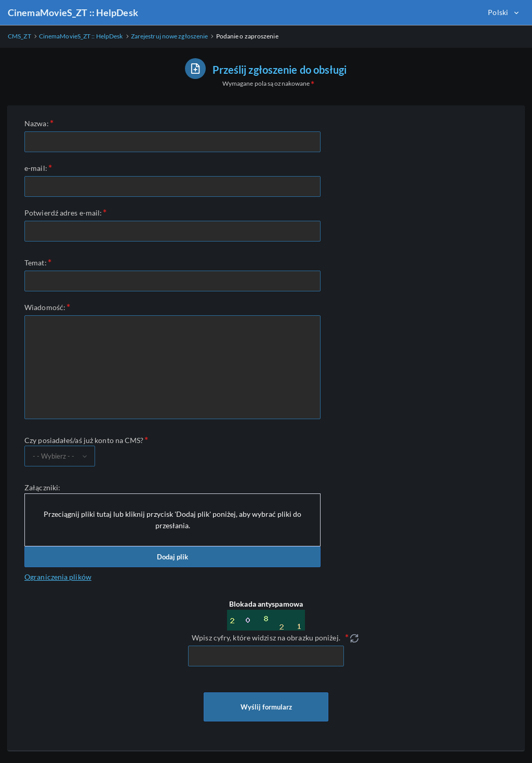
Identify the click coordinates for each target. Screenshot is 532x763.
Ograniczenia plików (58, 577)
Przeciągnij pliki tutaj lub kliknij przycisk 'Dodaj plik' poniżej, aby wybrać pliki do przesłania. (172, 520)
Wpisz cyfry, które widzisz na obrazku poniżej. (266, 638)
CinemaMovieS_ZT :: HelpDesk (73, 12)
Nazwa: (37, 123)
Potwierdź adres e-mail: (63, 213)
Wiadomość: (45, 307)
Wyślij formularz (266, 707)
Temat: (36, 263)
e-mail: (36, 168)
